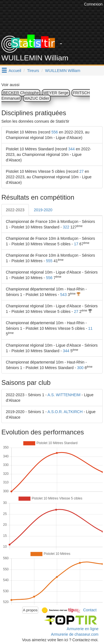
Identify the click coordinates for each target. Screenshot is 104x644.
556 (54, 132)
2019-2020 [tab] (43, 210)
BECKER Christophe (21, 93)
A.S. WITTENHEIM (64, 395)
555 (49, 261)
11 (90, 328)
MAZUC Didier (37, 98)
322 (66, 227)
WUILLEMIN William (63, 71)
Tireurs (33, 71)
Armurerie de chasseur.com (75, 634)
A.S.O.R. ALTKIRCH (65, 412)
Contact (90, 610)
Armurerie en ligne (83, 629)
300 (80, 368)
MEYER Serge (56, 93)
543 (63, 295)
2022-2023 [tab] (15, 210)
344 (71, 149)
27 (82, 171)
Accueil (15, 71)
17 (76, 244)
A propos (30, 610)
